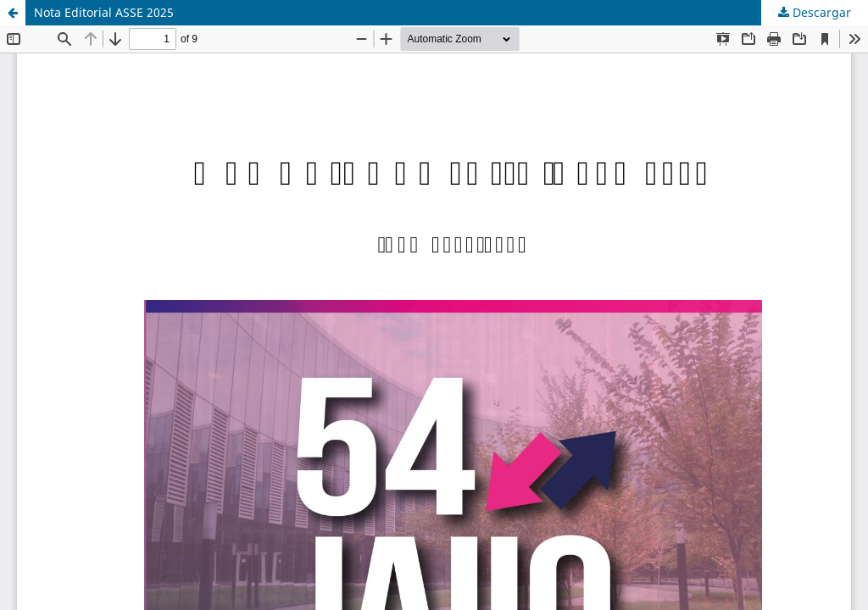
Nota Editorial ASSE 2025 (104, 12)
